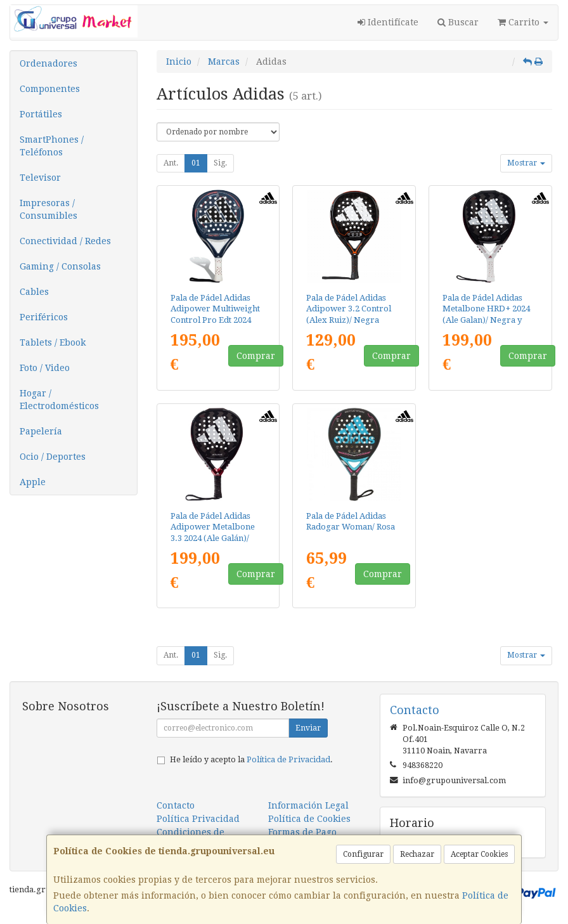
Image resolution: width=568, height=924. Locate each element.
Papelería (41, 431)
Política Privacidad (198, 819)
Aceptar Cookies (479, 854)
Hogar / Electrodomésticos (59, 400)
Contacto (176, 805)
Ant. (171, 163)
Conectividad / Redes (65, 241)
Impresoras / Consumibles (48, 209)
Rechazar (417, 854)
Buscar (458, 22)
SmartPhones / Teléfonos (52, 146)
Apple (33, 482)
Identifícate (388, 22)
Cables (34, 292)
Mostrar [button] (526, 163)
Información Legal (308, 805)
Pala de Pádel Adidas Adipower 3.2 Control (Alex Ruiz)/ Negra (349, 309)
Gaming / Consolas (60, 266)
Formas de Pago (302, 832)
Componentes (50, 89)
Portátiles (41, 114)
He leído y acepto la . (251, 759)
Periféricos (44, 317)
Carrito (523, 22)
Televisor (40, 178)
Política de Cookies (309, 819)
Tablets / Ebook (53, 342)
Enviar (308, 728)
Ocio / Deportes (53, 457)
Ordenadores (48, 63)
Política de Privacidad (288, 759)
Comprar (256, 356)
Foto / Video (45, 368)
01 (196, 163)
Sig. (220, 163)
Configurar (363, 854)
